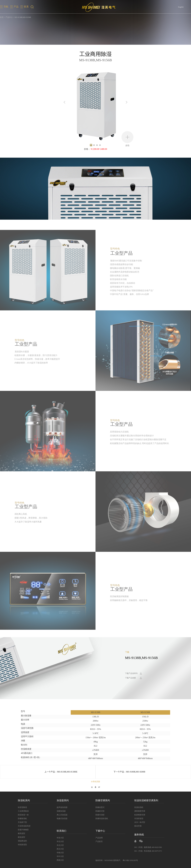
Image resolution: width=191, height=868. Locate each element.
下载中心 (100, 831)
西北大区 (60, 849)
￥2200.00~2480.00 (99, 149)
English (181, 7)
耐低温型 (21, 837)
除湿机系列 (24, 800)
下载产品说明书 (131, 673)
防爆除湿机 (22, 819)
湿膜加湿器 (61, 811)
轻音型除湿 (22, 807)
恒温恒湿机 (139, 807)
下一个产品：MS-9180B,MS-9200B (129, 772)
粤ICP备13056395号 (130, 860)
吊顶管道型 (139, 819)
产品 (16, 7)
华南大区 (60, 853)
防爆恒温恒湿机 (102, 819)
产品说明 (99, 838)
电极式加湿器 (62, 819)
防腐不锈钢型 (23, 830)
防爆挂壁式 (100, 807)
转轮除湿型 (22, 845)
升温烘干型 (22, 822)
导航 (6, 7)
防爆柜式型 (100, 811)
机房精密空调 (140, 815)
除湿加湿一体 (23, 815)
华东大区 (60, 838)
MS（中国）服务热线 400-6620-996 (148, 847)
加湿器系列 (63, 800)
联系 (26, 7)
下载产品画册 (130, 678)
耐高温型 (21, 833)
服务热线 (139, 835)
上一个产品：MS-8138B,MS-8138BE (61, 772)
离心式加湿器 (62, 815)
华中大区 (60, 856)
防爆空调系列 (103, 800)
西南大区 (60, 860)
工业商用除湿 (23, 811)
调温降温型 (22, 841)
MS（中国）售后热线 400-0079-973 (148, 851)
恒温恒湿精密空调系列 (146, 800)
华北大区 (60, 841)
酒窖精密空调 (140, 811)
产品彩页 (99, 841)
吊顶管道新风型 (24, 826)
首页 (2, 17)
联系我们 (61, 831)
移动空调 (138, 826)
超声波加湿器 (62, 807)
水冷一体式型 (140, 822)
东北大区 (60, 845)
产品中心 (9, 17)
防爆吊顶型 (100, 815)
